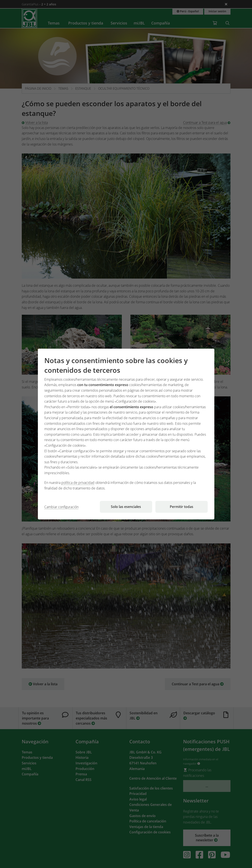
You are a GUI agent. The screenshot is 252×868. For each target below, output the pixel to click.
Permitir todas (182, 507)
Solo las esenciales (126, 507)
